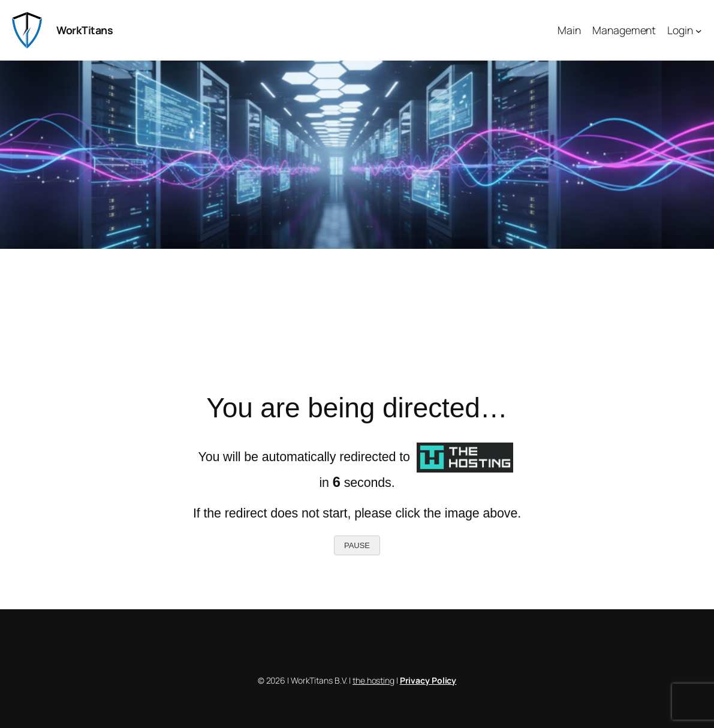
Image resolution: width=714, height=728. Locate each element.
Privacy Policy (428, 680)
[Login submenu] (699, 30)
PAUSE (357, 545)
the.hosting (373, 680)
